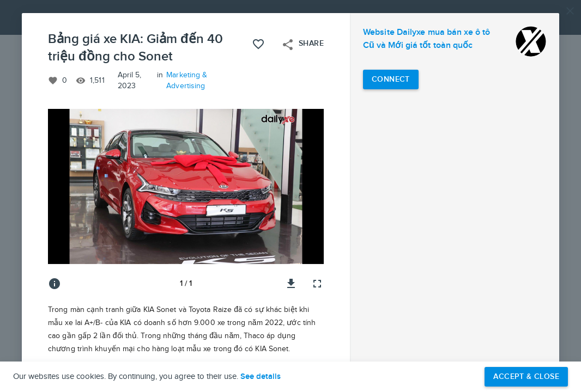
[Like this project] (258, 44)
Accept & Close (526, 376)
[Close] (570, 11)
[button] (290, 196)
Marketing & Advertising (187, 81)
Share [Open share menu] (302, 45)
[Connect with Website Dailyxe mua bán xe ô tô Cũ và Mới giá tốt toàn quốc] (391, 79)
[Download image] (291, 284)
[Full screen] (317, 284)
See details (261, 377)
